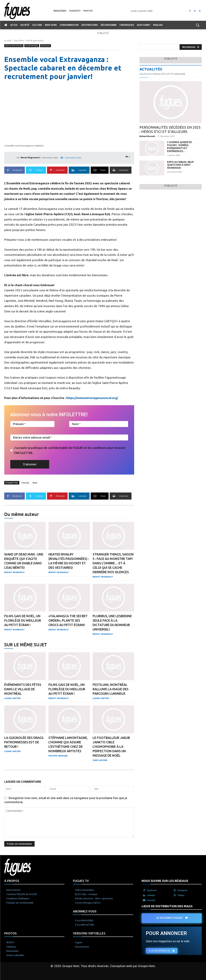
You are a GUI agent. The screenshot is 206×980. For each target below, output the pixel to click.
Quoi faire (19, 41)
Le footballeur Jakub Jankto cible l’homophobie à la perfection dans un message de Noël (111, 747)
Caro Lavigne (100, 760)
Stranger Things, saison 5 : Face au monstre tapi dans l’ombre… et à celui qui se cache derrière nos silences (113, 563)
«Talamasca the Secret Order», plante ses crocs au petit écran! (68, 620)
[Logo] (29, 11)
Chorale (25, 483)
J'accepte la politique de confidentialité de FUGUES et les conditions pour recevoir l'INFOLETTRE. (70, 450)
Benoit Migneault (30, 157)
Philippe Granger (58, 756)
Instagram (182, 890)
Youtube (151, 900)
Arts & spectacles (35, 41)
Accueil (8, 41)
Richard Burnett (147, 136)
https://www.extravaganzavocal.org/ (92, 398)
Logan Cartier (12, 698)
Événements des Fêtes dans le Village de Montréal (23, 689)
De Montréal (32, 46)
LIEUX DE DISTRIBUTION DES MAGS (167, 906)
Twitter (181, 895)
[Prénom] (32, 424)
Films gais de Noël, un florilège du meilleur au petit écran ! (23, 620)
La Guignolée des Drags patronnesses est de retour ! (24, 742)
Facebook (152, 890)
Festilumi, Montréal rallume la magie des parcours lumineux (111, 689)
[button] (197, 25)
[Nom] (99, 424)
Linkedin (151, 895)
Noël (35, 483)
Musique (46, 46)
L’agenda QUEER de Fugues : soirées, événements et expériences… (179, 147)
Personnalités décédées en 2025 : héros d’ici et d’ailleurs (170, 129)
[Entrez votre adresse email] (69, 437)
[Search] (191, 47)
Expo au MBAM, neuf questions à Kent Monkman (181, 165)
